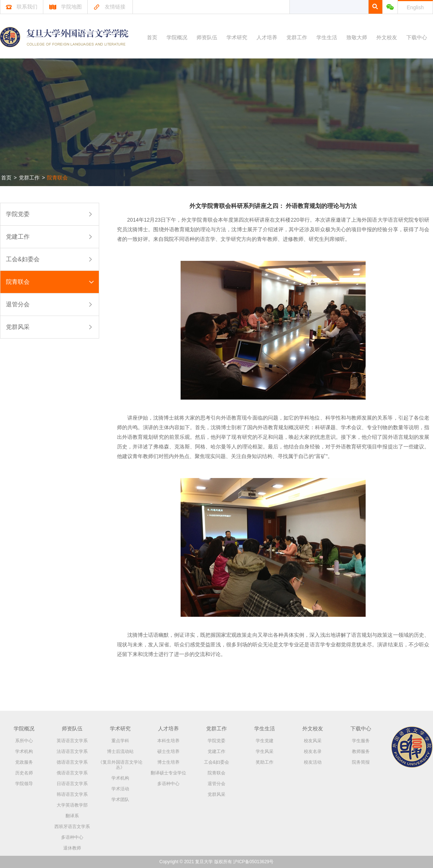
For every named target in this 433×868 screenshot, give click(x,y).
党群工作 (297, 37)
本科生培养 (168, 741)
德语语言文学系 (72, 762)
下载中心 (417, 37)
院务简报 (361, 762)
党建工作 (18, 237)
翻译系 (72, 816)
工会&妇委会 (23, 259)
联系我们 (22, 7)
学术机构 (24, 751)
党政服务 (24, 762)
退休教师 (72, 848)
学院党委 (18, 214)
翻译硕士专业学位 (168, 773)
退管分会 (18, 304)
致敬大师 (357, 37)
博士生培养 (168, 762)
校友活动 (313, 762)
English (415, 7)
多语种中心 (72, 837)
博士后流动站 (120, 751)
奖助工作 (265, 762)
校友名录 (313, 751)
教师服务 (361, 751)
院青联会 (57, 178)
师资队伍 (207, 37)
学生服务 (361, 741)
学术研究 (237, 37)
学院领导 (24, 784)
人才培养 (267, 37)
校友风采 (313, 741)
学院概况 (177, 37)
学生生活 (327, 37)
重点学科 (120, 741)
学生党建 (265, 741)
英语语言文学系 (72, 741)
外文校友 (387, 37)
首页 (152, 37)
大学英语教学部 (72, 805)
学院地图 (65, 7)
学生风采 (265, 751)
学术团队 (120, 800)
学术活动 (120, 789)
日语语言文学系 (72, 784)
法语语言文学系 (72, 751)
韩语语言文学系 (72, 794)
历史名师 (24, 773)
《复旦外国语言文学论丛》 (120, 765)
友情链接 (109, 7)
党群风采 (18, 327)
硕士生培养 (168, 751)
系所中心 (24, 741)
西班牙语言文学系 (72, 827)
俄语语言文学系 (72, 773)
